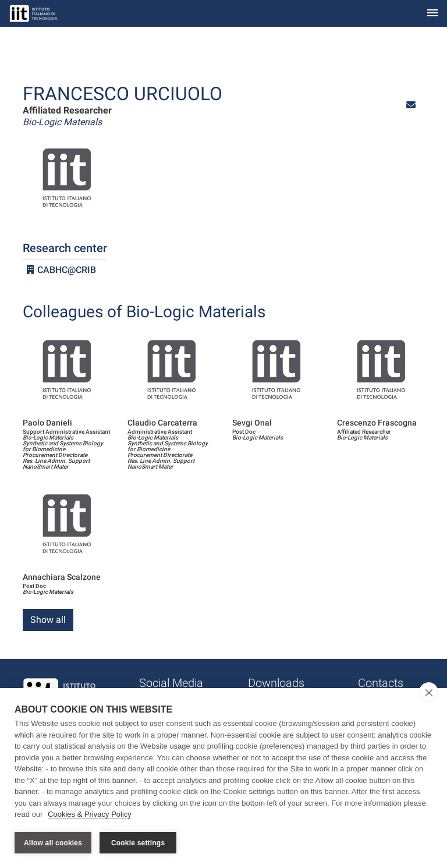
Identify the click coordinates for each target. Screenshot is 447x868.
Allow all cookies (53, 843)
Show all (48, 620)
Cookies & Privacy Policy (90, 815)
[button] (411, 105)
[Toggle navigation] (432, 14)
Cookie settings (138, 843)
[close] (429, 693)
